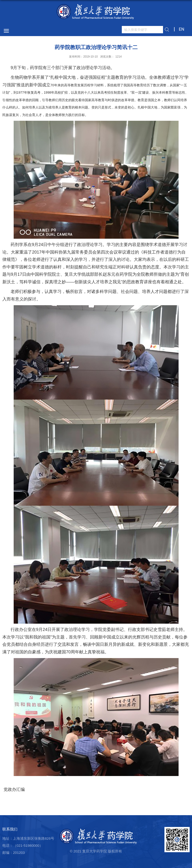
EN (182, 29)
